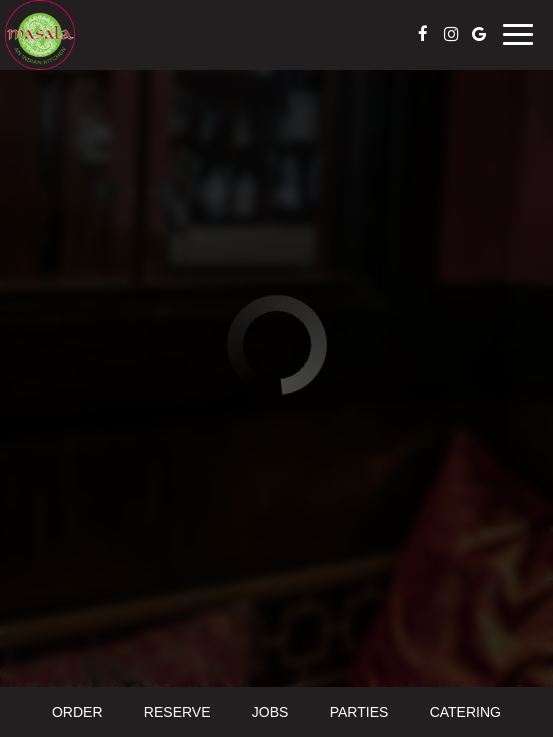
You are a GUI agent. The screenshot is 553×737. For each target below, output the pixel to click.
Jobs (270, 712)
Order (77, 712)
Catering (465, 712)
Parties (359, 712)
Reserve (177, 712)
